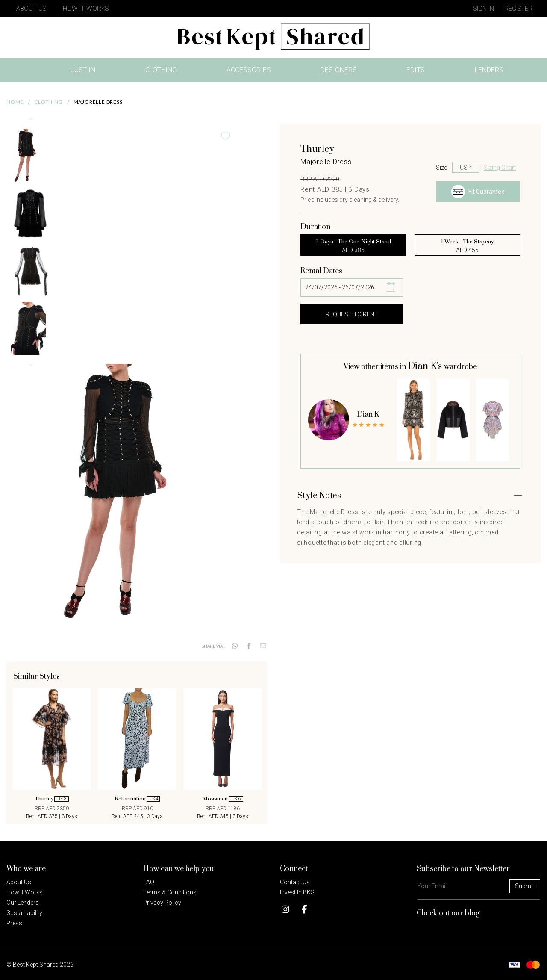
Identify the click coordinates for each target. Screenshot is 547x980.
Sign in (484, 9)
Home (15, 102)
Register (518, 9)
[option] (52, 754)
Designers (339, 70)
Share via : (213, 646)
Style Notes (319, 496)
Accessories (249, 70)
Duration (315, 227)
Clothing (161, 70)
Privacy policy (162, 903)
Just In (85, 72)
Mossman (222, 799)
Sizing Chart (500, 168)
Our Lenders (23, 903)
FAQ (149, 882)
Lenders (489, 70)
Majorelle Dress (98, 102)
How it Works (25, 892)
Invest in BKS (297, 892)
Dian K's (426, 366)
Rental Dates (321, 271)
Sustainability (24, 913)
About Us (31, 9)
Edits (416, 70)
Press (14, 923)
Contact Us (295, 882)
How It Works (86, 9)
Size (441, 168)
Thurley (51, 799)
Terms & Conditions (170, 892)
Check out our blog (448, 913)
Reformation (137, 799)
